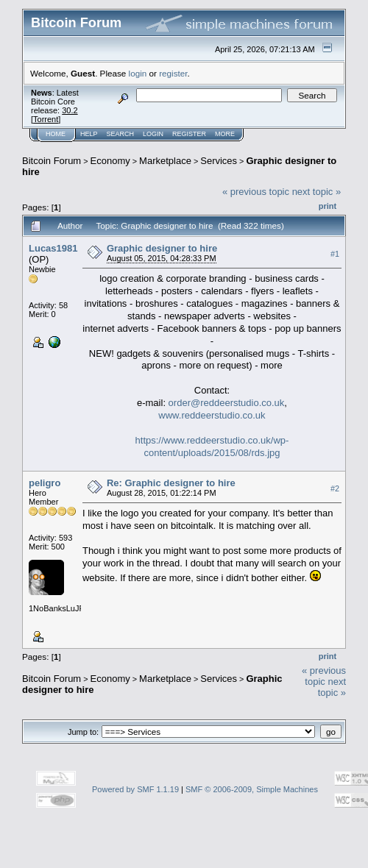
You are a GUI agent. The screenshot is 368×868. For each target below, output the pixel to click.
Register (189, 134)
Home (56, 134)
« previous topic (256, 192)
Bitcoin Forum (52, 161)
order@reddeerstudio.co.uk (227, 403)
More (225, 134)
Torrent (46, 119)
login (138, 73)
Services (219, 161)
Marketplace (165, 161)
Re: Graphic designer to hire (171, 483)
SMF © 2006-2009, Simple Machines (252, 789)
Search (121, 134)
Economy (110, 161)
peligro (45, 483)
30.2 (70, 110)
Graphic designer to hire (162, 248)
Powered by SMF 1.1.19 (135, 789)
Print (328, 206)
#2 (335, 488)
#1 (335, 254)
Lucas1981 (53, 248)
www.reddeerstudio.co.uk (212, 415)
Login (153, 134)
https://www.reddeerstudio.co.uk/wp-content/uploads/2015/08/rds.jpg (212, 447)
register (173, 73)
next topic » (317, 192)
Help (89, 134)
